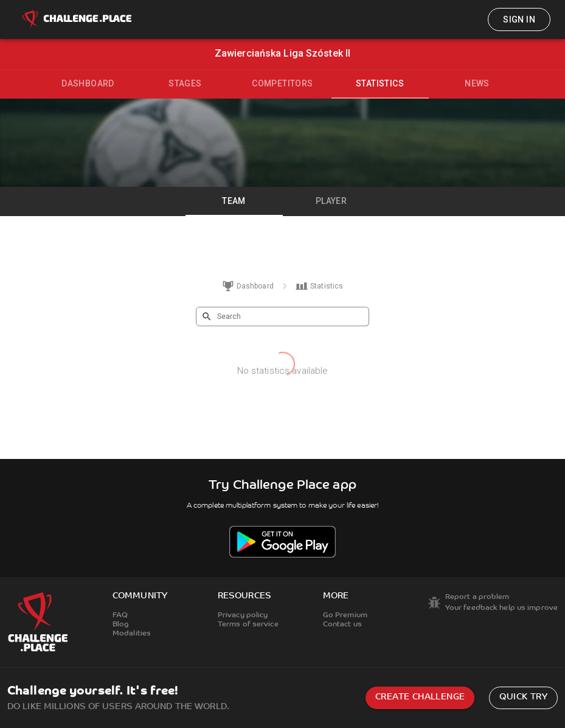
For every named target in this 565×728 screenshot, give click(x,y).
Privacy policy (243, 615)
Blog (121, 625)
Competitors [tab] (282, 83)
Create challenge (420, 697)
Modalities (132, 634)
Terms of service (248, 625)
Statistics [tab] (380, 83)
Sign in (519, 19)
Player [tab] (331, 201)
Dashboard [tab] (88, 83)
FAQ (120, 615)
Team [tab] (234, 201)
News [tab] (477, 83)
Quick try (523, 697)
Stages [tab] (185, 83)
